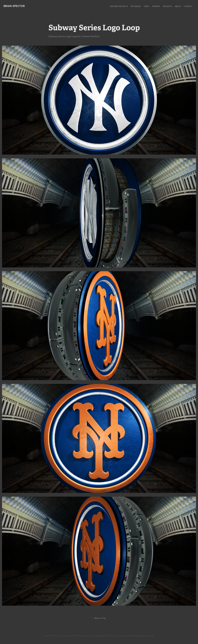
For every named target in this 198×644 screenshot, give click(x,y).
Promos (156, 6)
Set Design (136, 6)
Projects (167, 6)
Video (146, 6)
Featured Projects (119, 6)
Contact (188, 6)
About (178, 6)
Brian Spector (14, 6)
